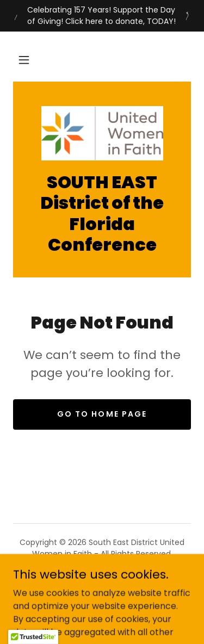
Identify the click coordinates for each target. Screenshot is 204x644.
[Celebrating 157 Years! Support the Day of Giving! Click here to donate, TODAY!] (102, 16)
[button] (24, 60)
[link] (102, 133)
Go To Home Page (102, 414)
